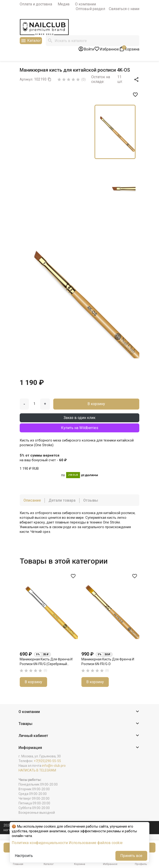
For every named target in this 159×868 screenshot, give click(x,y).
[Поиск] (93, 41)
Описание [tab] (32, 500)
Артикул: (26, 79)
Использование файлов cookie (96, 843)
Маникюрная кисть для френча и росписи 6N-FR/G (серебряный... (46, 662)
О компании (85, 4)
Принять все (131, 856)
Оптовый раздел (90, 9)
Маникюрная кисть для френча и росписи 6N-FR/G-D (108, 662)
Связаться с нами (124, 9)
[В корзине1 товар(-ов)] (129, 49)
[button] (79, 712)
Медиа (64, 4)
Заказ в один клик (79, 418)
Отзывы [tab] (91, 500)
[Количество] (34, 404)
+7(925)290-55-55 (47, 761)
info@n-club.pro (54, 766)
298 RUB (73, 475)
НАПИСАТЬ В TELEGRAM (37, 770)
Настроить (24, 856)
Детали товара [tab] (62, 500)
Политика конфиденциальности (40, 843)
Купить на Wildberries (80, 428)
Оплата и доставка (36, 4)
